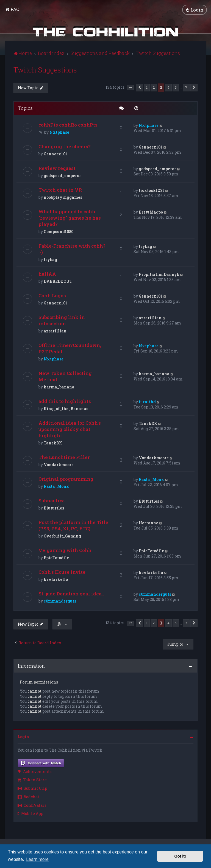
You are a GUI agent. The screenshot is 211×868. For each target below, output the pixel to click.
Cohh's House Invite (62, 572)
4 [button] (168, 87)
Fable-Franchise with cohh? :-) (72, 249)
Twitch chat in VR (60, 190)
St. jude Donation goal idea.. (71, 594)
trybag (50, 260)
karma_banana (59, 387)
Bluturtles (54, 508)
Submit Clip (32, 788)
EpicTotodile (56, 558)
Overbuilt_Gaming (62, 536)
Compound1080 (59, 232)
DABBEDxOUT (58, 281)
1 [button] (147, 87)
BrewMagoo (151, 212)
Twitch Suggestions (45, 70)
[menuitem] (13, 9)
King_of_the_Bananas (66, 409)
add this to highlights (65, 401)
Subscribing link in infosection (62, 320)
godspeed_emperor (62, 176)
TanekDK (53, 443)
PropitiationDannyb (159, 274)
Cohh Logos (52, 296)
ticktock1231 (152, 190)
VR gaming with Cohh (65, 550)
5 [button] (176, 87)
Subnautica (52, 501)
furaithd (147, 402)
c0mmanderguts (60, 601)
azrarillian (55, 331)
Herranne (148, 523)
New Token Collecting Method (65, 376)
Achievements (35, 771)
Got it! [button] (180, 856)
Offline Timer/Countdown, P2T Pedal (70, 348)
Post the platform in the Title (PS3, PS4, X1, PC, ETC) (73, 525)
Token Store (32, 780)
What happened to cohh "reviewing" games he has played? (70, 218)
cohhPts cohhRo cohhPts (68, 125)
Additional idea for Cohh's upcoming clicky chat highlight (70, 429)
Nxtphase (59, 132)
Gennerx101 (55, 154)
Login (23, 737)
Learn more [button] (37, 859)
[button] (130, 88)
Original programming (66, 479)
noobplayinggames (63, 197)
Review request (57, 168)
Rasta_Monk (56, 486)
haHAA (47, 274)
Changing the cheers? (65, 146)
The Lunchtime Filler (64, 457)
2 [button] (154, 87)
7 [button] (186, 87)
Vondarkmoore (59, 465)
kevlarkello (56, 579)
